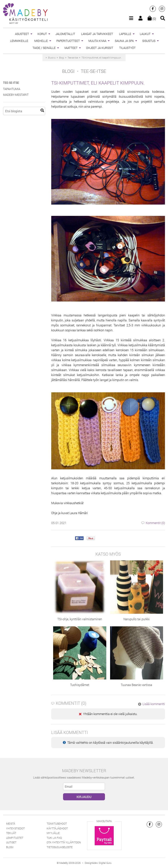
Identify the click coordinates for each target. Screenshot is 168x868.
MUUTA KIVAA (97, 41)
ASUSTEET (22, 34)
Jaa (79, 538)
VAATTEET (71, 48)
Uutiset (11, 842)
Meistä (11, 824)
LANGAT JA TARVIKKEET (97, 34)
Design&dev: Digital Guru (98, 863)
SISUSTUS (149, 41)
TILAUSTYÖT (127, 48)
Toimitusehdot (57, 824)
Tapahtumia (12, 89)
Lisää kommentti (152, 704)
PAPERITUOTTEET (68, 41)
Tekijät (11, 833)
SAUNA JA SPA (124, 41)
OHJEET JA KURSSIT (100, 48)
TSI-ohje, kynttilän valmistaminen (80, 619)
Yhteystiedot (15, 828)
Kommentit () (153, 523)
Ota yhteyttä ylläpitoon (64, 842)
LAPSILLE (125, 34)
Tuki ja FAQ (54, 838)
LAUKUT (145, 34)
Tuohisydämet (80, 685)
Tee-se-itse (11, 83)
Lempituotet (15, 838)
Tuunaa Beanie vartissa (136, 685)
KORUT (42, 34)
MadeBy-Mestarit (16, 95)
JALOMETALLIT (65, 34)
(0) (152, 19)
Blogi (10, 847)
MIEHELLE (41, 41)
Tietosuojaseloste (60, 847)
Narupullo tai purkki (137, 619)
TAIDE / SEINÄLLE (44, 48)
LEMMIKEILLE (19, 41)
